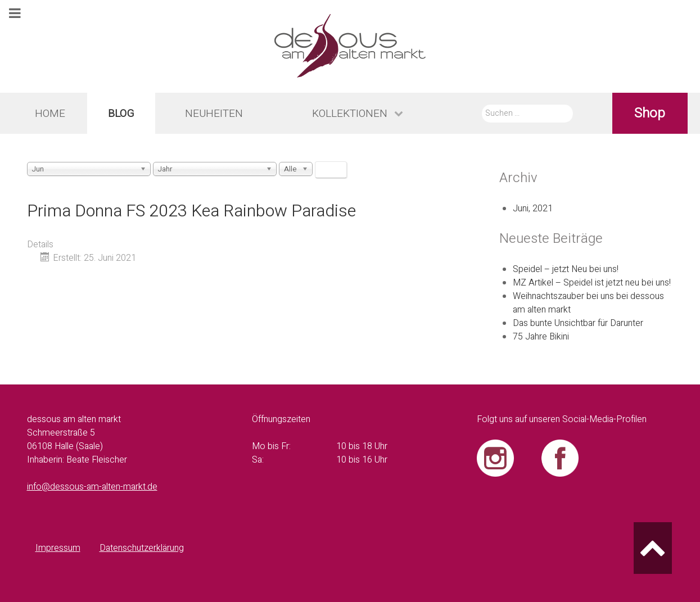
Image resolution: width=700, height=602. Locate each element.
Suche (482, 104)
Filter (331, 169)
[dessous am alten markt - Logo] (350, 46)
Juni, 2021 (533, 209)
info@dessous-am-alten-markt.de (92, 487)
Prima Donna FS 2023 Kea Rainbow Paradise (191, 211)
